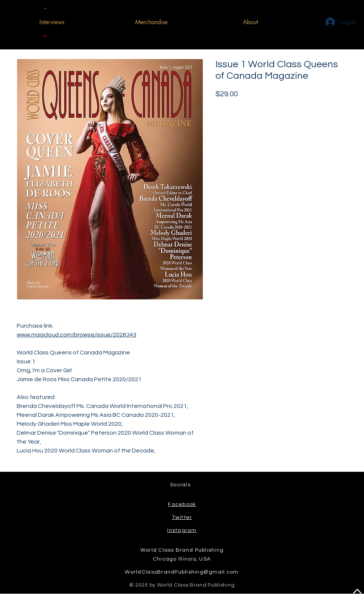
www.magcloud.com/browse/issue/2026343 (77, 335)
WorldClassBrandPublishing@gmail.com (182, 572)
